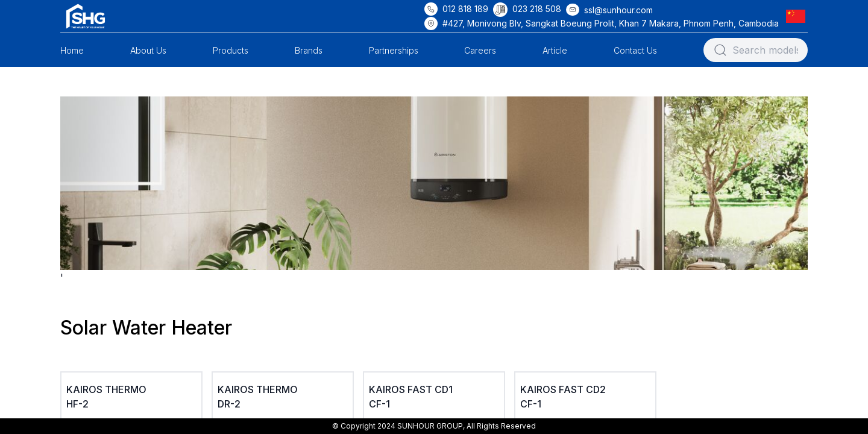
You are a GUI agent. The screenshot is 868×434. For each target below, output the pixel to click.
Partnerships (394, 50)
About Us (148, 50)
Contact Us (635, 50)
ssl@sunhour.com (618, 10)
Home (72, 50)
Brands (309, 50)
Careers (480, 50)
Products (231, 50)
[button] (798, 16)
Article (555, 50)
